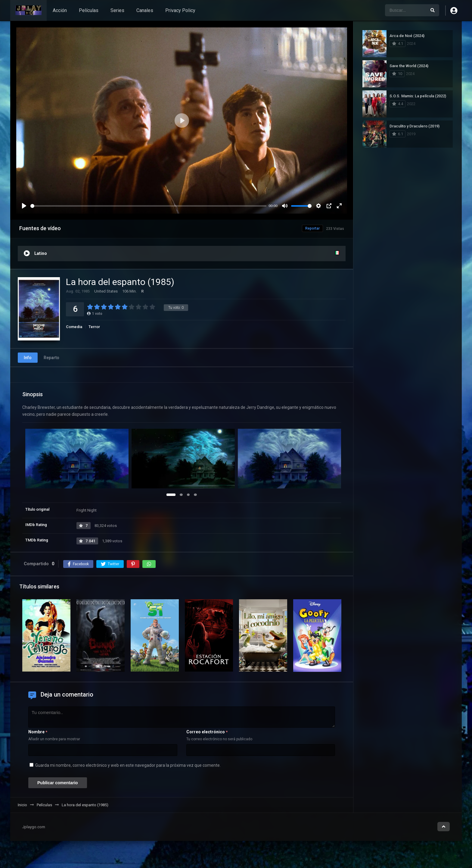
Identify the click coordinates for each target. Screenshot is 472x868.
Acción (60, 10)
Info (28, 358)
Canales (145, 10)
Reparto (51, 358)
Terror (94, 327)
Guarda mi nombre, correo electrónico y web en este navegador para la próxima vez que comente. (128, 765)
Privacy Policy (180, 10)
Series (117, 10)
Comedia (74, 327)
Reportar (312, 228)
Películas (89, 10)
